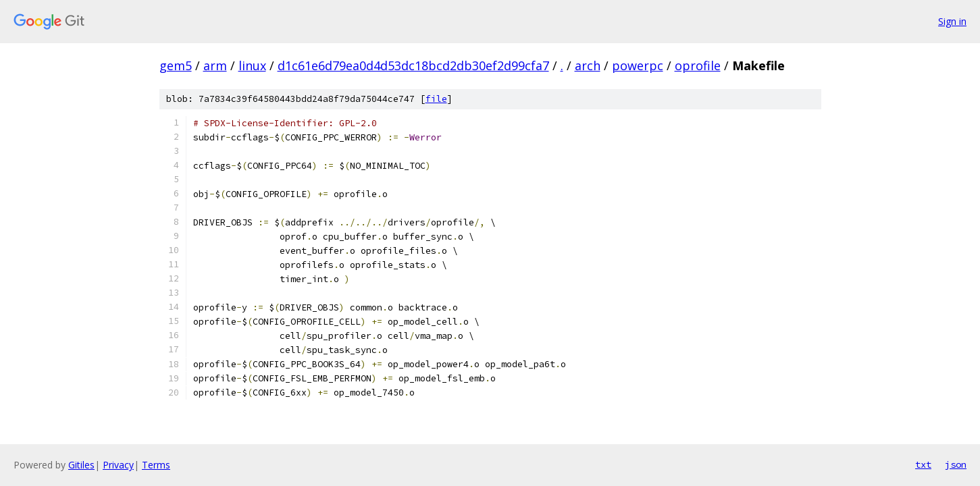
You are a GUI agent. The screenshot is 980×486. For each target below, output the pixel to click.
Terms (156, 465)
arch (588, 65)
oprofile (698, 65)
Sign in (952, 21)
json (956, 464)
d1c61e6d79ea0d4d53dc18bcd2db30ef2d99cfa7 (413, 65)
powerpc (638, 65)
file (436, 99)
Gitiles (81, 465)
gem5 (176, 65)
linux (252, 65)
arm (215, 65)
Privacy (118, 465)
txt (923, 464)
